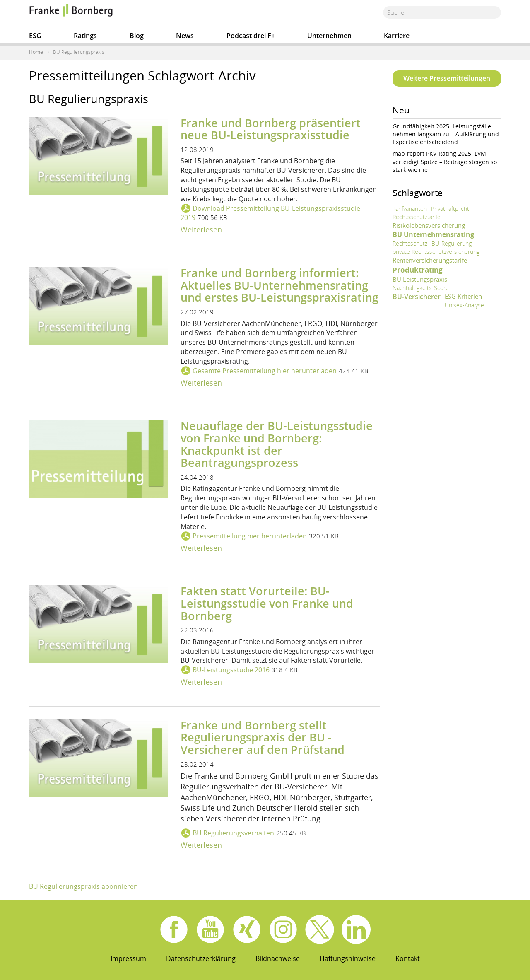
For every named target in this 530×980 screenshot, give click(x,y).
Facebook (174, 929)
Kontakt (408, 958)
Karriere (397, 36)
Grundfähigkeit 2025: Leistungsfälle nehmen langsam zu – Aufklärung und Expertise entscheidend (446, 134)
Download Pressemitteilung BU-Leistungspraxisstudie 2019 (270, 213)
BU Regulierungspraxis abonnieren (83, 886)
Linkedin (356, 929)
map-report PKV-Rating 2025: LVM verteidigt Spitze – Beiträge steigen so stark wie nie (445, 161)
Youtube (210, 929)
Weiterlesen (201, 229)
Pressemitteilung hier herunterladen (250, 536)
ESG (35, 36)
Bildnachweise (278, 958)
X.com (320, 929)
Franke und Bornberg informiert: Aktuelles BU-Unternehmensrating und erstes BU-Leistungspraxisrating (279, 285)
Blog (137, 36)
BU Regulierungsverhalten (233, 833)
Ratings (85, 36)
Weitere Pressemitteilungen (447, 78)
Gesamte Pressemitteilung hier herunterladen (265, 371)
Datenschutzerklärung (201, 958)
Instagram (283, 929)
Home (36, 52)
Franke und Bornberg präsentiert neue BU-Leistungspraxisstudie (271, 129)
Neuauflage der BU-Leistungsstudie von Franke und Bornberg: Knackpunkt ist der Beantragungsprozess (277, 444)
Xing (247, 929)
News (185, 36)
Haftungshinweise (348, 958)
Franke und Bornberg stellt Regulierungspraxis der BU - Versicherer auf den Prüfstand (263, 737)
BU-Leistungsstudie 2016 (231, 670)
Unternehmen (329, 36)
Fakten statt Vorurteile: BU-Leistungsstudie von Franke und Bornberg (267, 603)
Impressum (128, 958)
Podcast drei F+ (251, 36)
